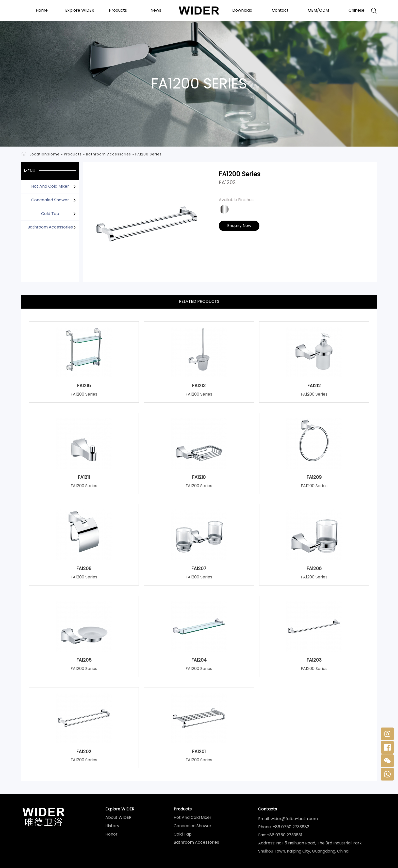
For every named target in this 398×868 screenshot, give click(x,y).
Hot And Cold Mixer (50, 186)
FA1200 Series (148, 154)
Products (118, 10)
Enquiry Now (239, 226)
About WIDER (118, 818)
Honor (111, 834)
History (112, 826)
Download (242, 10)
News (156, 10)
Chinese (356, 10)
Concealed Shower (50, 200)
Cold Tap (50, 214)
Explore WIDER (80, 10)
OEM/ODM (318, 10)
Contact (280, 10)
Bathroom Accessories (109, 154)
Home (42, 10)
